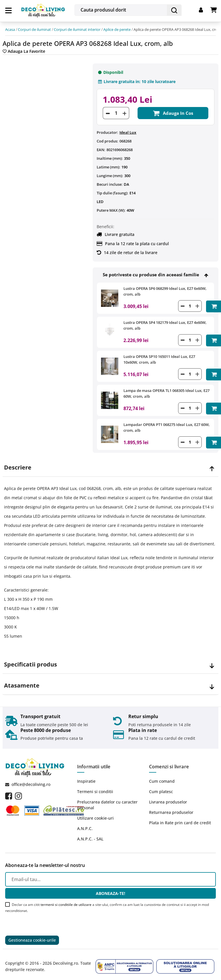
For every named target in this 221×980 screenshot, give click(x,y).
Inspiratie (86, 777)
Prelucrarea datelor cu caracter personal (107, 800)
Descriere (18, 463)
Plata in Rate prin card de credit (180, 818)
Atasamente (22, 681)
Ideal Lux (128, 131)
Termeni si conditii (95, 787)
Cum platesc (161, 787)
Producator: (107, 131)
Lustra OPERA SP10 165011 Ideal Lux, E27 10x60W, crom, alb (159, 357)
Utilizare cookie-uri (95, 814)
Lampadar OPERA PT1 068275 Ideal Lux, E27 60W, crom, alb (167, 424)
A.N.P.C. (85, 824)
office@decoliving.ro (31, 780)
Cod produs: (107, 139)
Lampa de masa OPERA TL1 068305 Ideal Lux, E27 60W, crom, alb (166, 390)
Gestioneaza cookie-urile (32, 936)
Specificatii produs (31, 660)
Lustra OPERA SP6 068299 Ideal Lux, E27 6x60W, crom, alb (165, 290)
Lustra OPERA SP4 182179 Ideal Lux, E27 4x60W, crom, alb (165, 323)
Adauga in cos (173, 111)
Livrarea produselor (168, 798)
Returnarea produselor (171, 808)
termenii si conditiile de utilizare (66, 900)
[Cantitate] (116, 111)
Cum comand (162, 777)
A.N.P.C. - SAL (90, 834)
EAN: (101, 148)
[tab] (110, 463)
